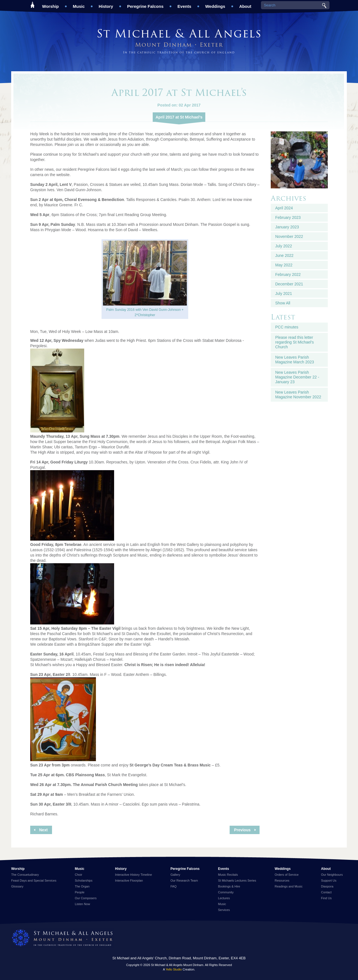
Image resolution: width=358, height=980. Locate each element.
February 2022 (288, 274)
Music (79, 4)
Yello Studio (174, 969)
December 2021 (289, 284)
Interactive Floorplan (129, 880)
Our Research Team (184, 880)
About (245, 4)
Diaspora (327, 886)
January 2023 (287, 227)
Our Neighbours (332, 875)
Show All (283, 303)
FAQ (173, 886)
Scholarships (84, 880)
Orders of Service (287, 875)
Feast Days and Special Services (34, 880)
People (80, 892)
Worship (51, 4)
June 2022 (284, 255)
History (106, 4)
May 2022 (284, 265)
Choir (79, 875)
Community (226, 892)
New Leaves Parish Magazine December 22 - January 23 (297, 377)
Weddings (215, 4)
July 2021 (284, 293)
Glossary (17, 886)
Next (43, 830)
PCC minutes (287, 327)
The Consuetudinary (25, 875)
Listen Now (83, 904)
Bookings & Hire (229, 886)
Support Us (329, 880)
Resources (282, 880)
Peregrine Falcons (145, 4)
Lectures (224, 898)
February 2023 (288, 217)
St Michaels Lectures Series (237, 880)
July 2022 (284, 246)
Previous (242, 830)
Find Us (326, 898)
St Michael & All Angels (179, 33)
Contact (326, 892)
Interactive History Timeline (133, 875)
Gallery (175, 875)
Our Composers (86, 898)
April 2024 (284, 208)
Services (224, 910)
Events (184, 4)
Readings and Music (289, 886)
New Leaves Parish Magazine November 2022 (298, 395)
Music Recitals (228, 875)
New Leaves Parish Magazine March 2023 (295, 360)
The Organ (82, 886)
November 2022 (289, 236)
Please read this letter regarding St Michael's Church (295, 342)
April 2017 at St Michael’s (179, 117)
